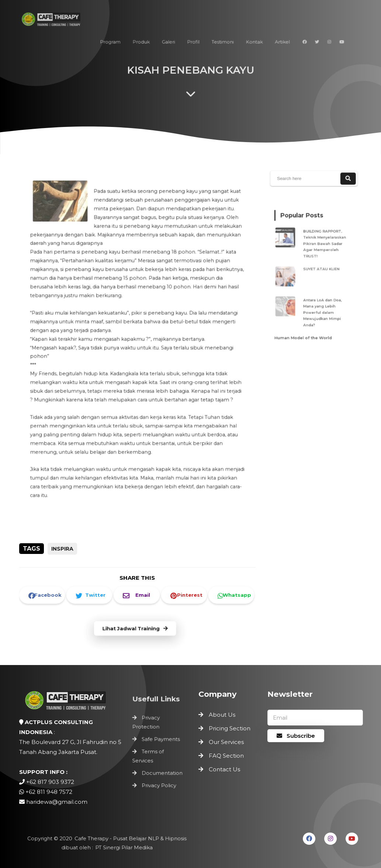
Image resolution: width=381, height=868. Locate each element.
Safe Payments (161, 740)
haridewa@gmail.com (57, 802)
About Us (222, 715)
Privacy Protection (147, 724)
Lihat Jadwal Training (135, 629)
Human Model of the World (304, 329)
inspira (62, 549)
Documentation (162, 771)
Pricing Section (230, 728)
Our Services (226, 742)
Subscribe (296, 736)
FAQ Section (226, 756)
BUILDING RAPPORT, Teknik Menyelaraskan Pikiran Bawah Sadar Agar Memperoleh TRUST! (324, 247)
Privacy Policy (159, 783)
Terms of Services (149, 756)
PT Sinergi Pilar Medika (123, 847)
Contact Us (224, 769)
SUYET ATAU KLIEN (321, 269)
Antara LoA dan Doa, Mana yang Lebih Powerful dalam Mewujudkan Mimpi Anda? (322, 307)
